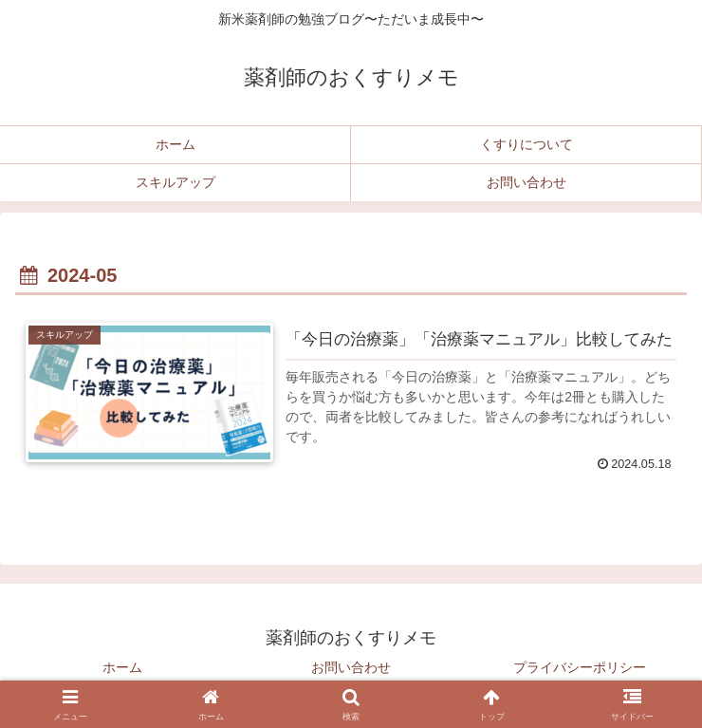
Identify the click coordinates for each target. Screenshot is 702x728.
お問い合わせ (351, 667)
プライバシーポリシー (580, 667)
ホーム (122, 667)
